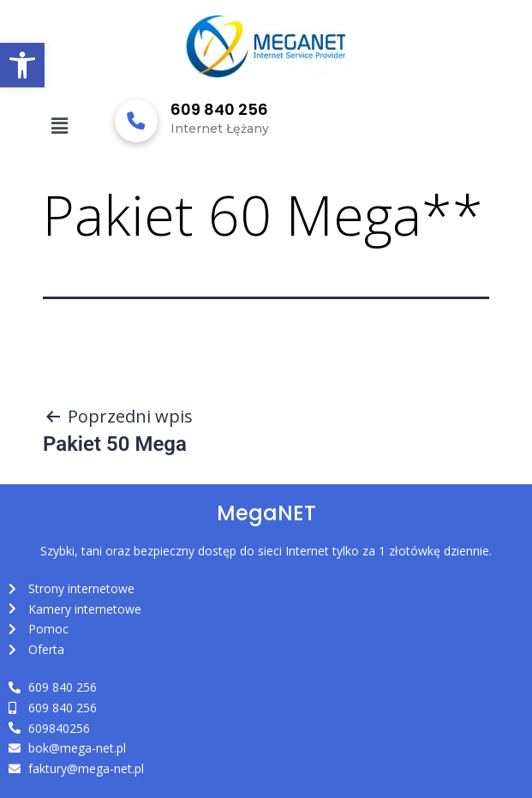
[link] (22, 65)
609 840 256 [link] (219, 109)
